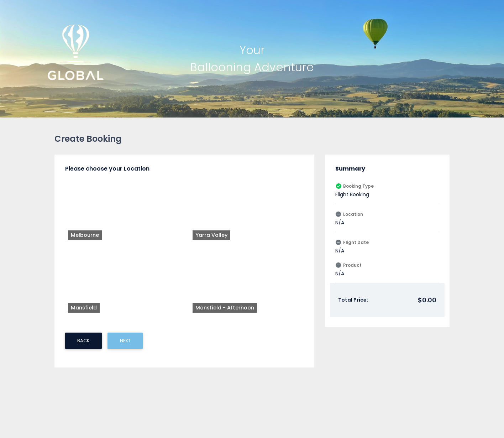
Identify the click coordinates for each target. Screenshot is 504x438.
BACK (83, 242)
